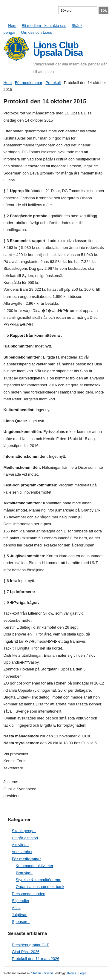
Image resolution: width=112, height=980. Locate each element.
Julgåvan (20, 915)
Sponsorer (21, 922)
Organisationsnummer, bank (40, 887)
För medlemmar (29, 83)
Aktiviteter (20, 845)
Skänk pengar (24, 831)
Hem (12, 26)
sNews (71, 973)
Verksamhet (22, 852)
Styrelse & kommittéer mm (39, 880)
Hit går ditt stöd (25, 838)
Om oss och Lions (36, 32)
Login (82, 973)
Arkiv (16, 908)
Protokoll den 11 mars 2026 (36, 959)
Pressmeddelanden (29, 894)
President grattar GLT (30, 945)
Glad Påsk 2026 (26, 952)
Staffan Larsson (42, 973)
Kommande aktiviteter (35, 866)
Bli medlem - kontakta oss (44, 26)
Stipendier (21, 901)
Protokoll (53, 83)
